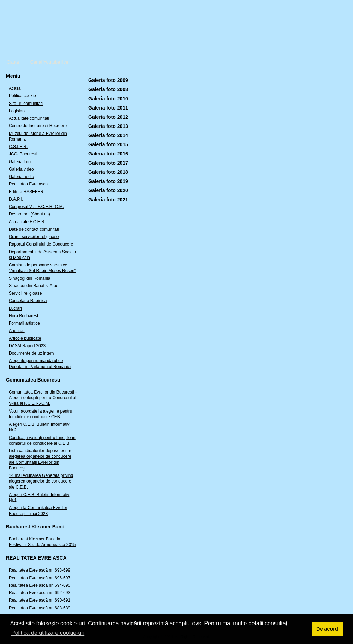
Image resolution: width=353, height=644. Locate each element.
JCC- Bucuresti (23, 154)
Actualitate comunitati (29, 118)
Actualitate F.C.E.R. (27, 222)
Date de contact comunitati (34, 229)
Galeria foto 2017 (108, 163)
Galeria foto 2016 (108, 154)
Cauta (13, 62)
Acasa (15, 88)
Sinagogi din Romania (29, 278)
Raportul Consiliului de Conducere (41, 244)
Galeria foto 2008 (108, 89)
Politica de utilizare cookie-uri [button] (48, 633)
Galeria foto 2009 (108, 80)
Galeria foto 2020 (108, 190)
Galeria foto (20, 162)
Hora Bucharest (23, 316)
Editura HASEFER (26, 192)
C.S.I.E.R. (18, 147)
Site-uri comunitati (26, 104)
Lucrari (15, 308)
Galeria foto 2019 (108, 181)
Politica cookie (22, 96)
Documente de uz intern (31, 353)
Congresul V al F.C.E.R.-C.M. (36, 207)
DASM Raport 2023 (27, 346)
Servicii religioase (25, 293)
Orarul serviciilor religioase (34, 237)
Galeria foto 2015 (108, 144)
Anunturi (17, 331)
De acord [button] (327, 629)
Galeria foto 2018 (108, 172)
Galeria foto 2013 (108, 126)
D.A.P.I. (16, 199)
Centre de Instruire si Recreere (38, 126)
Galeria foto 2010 (108, 99)
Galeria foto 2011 (108, 108)
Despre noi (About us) (29, 214)
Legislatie (18, 111)
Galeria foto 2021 (108, 200)
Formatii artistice (24, 323)
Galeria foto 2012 (108, 117)
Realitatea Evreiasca (28, 184)
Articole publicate (25, 338)
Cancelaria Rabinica (28, 301)
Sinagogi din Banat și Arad (34, 286)
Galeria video (21, 169)
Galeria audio (21, 177)
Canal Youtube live (49, 62)
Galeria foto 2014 (108, 135)
